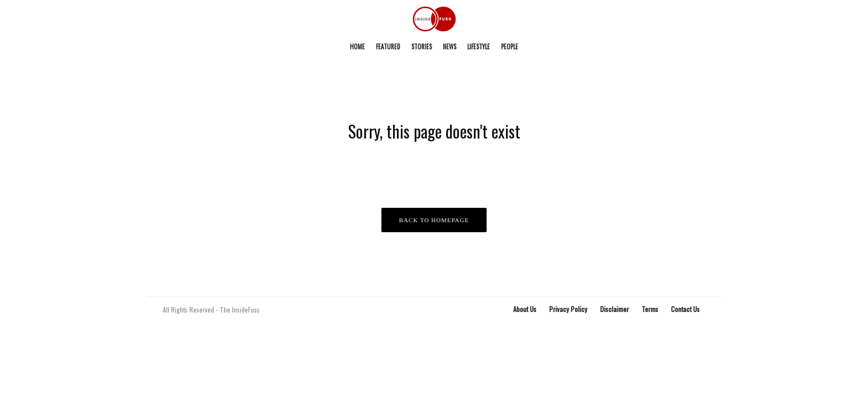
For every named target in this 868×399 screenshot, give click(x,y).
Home (357, 47)
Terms (650, 309)
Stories (422, 47)
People (510, 47)
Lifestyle (479, 47)
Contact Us (685, 309)
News (449, 47)
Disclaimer (614, 309)
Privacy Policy (568, 309)
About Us (525, 309)
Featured (388, 47)
